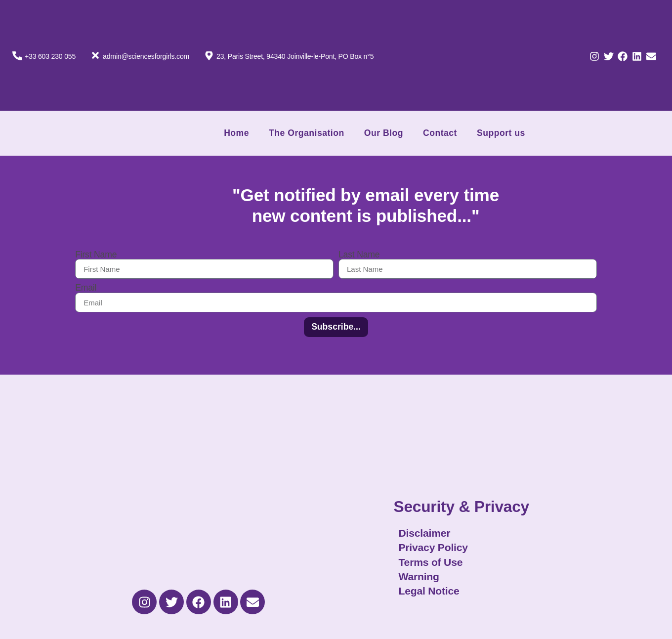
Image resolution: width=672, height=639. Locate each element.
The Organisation (307, 133)
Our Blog (384, 133)
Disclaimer (424, 533)
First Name (96, 255)
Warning (419, 576)
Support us (501, 133)
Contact (440, 133)
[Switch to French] (527, 32)
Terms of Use (430, 562)
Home (236, 133)
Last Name (359, 255)
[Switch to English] (527, 81)
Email (86, 288)
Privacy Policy (433, 547)
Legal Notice (429, 591)
